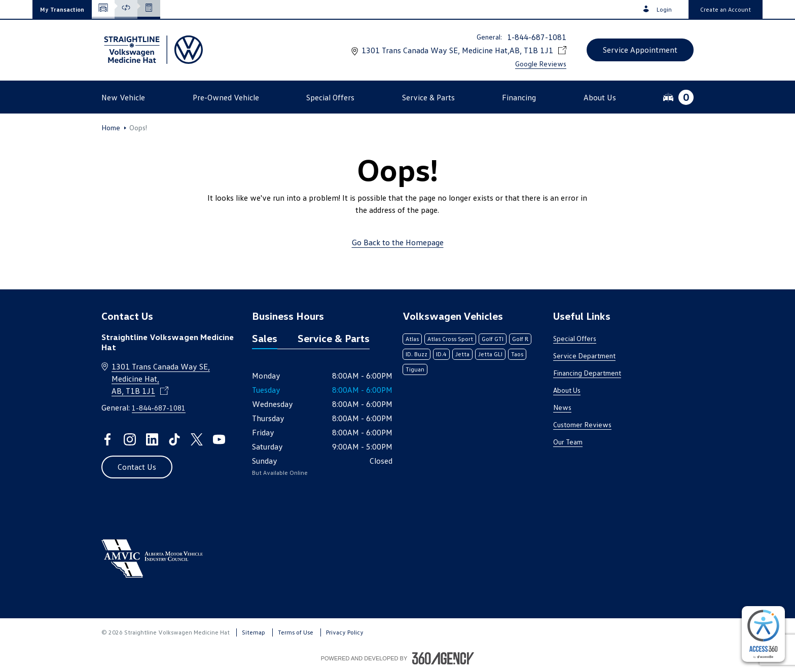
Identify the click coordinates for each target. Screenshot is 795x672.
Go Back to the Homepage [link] (398, 242)
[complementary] (763, 634)
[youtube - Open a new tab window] (219, 439)
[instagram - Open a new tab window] (130, 439)
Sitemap (254, 632)
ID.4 (441, 354)
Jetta (462, 354)
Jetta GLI (490, 354)
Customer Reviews (582, 424)
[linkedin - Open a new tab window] (152, 439)
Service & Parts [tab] (334, 338)
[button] (62, 9)
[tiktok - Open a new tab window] (174, 439)
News (562, 407)
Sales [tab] (265, 338)
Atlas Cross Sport (450, 339)
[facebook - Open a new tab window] (107, 439)
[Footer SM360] (443, 658)
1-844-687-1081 (537, 37)
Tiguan (415, 369)
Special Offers (575, 338)
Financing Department (587, 373)
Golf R (520, 339)
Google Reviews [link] (541, 64)
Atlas (412, 339)
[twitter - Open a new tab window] (197, 439)
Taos (517, 354)
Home (111, 128)
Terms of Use (296, 632)
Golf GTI (493, 339)
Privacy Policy (345, 632)
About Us (567, 390)
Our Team (568, 442)
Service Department (584, 356)
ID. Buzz (417, 354)
